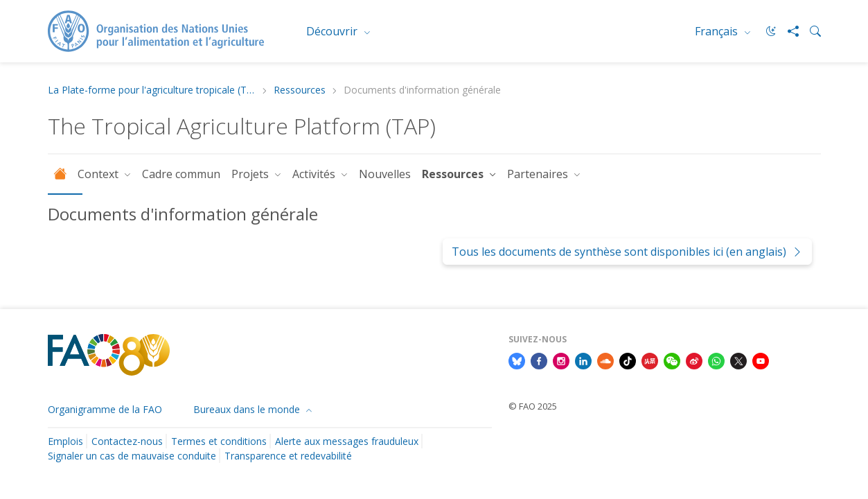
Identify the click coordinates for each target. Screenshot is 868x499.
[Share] (788, 31)
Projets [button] (251, 174)
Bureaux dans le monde (248, 409)
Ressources (300, 90)
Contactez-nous (127, 441)
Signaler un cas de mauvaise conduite (132, 456)
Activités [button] (315, 174)
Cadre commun (181, 174)
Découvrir (333, 31)
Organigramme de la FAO (105, 409)
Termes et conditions (219, 441)
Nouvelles (385, 174)
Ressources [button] (454, 174)
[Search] (810, 31)
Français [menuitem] (718, 31)
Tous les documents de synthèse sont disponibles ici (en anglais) (627, 252)
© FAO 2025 (533, 406)
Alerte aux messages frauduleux (347, 441)
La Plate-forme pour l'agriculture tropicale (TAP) (152, 90)
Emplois (65, 441)
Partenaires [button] (539, 174)
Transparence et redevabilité (288, 456)
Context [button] (99, 174)
